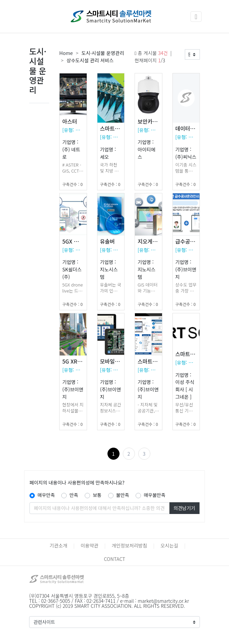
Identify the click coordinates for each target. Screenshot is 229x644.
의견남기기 (184, 508)
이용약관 (90, 545)
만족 (74, 495)
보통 (97, 495)
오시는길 (169, 545)
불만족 (123, 495)
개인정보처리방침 (130, 545)
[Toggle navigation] (196, 17)
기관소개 (58, 545)
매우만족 (46, 495)
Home (66, 53)
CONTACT (115, 559)
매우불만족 (154, 495)
